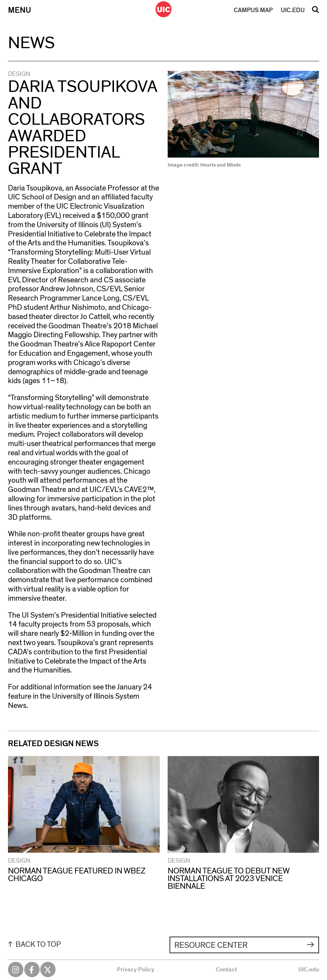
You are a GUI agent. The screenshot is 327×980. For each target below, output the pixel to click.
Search (316, 12)
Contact (226, 970)
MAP (253, 10)
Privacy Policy (136, 970)
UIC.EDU (293, 10)
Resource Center (211, 945)
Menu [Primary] (19, 10)
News (31, 43)
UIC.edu (309, 970)
